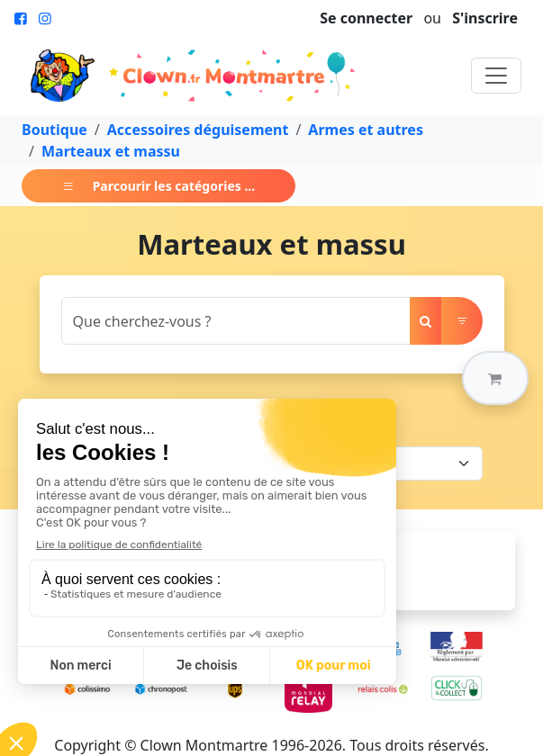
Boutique (54, 130)
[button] (495, 378)
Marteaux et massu (111, 151)
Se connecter (366, 18)
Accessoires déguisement (198, 130)
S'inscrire (485, 18)
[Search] (236, 321)
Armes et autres (366, 130)
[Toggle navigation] (496, 76)
